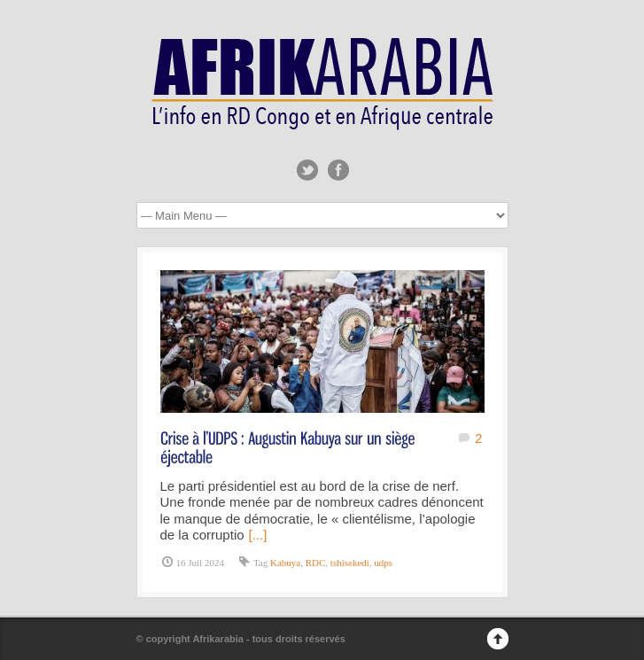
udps (383, 563)
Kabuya (285, 563)
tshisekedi (350, 563)
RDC (316, 563)
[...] (258, 535)
